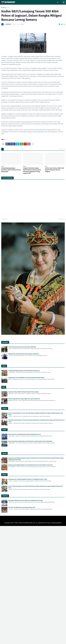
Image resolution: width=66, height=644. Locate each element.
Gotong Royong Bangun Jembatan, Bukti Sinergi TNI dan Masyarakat (11, 170)
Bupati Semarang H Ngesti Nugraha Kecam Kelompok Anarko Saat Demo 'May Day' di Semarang (30, 465)
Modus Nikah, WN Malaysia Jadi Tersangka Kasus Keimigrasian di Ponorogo (26, 501)
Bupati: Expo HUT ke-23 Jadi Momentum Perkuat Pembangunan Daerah (24, 434)
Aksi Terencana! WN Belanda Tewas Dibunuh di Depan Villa (22, 507)
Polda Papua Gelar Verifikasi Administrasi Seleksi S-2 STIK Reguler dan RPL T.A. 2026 (28, 479)
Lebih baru (5, 219)
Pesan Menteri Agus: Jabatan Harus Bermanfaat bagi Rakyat (22, 347)
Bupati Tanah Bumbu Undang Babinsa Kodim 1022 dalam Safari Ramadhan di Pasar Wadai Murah (30, 441)
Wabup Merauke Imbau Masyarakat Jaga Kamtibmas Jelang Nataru (24, 354)
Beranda (3, 8)
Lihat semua (62, 149)
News (8, 8)
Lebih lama (61, 219)
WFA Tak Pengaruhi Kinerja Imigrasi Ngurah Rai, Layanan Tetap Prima (24, 399)
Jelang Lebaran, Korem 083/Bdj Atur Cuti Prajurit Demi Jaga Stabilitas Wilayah (26, 378)
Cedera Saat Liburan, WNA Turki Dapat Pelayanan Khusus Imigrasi (55, 170)
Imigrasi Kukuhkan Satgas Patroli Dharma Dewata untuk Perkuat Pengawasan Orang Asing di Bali (32, 171)
